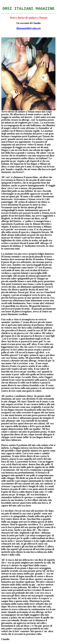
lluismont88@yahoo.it (29, 29)
